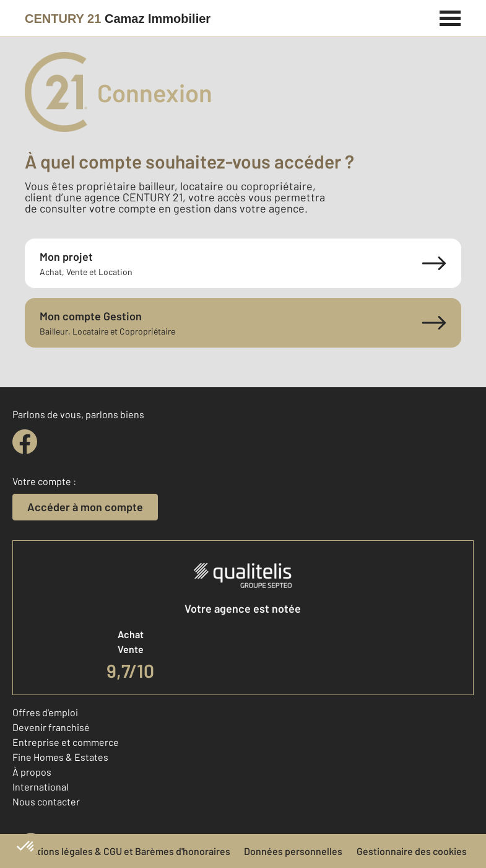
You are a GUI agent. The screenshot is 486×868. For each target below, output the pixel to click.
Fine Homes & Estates (60, 757)
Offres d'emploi (45, 712)
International (41, 787)
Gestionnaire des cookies (412, 851)
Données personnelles (293, 851)
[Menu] (450, 17)
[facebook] (25, 442)
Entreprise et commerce (66, 742)
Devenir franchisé (51, 727)
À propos (32, 772)
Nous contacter (46, 801)
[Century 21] (118, 19)
